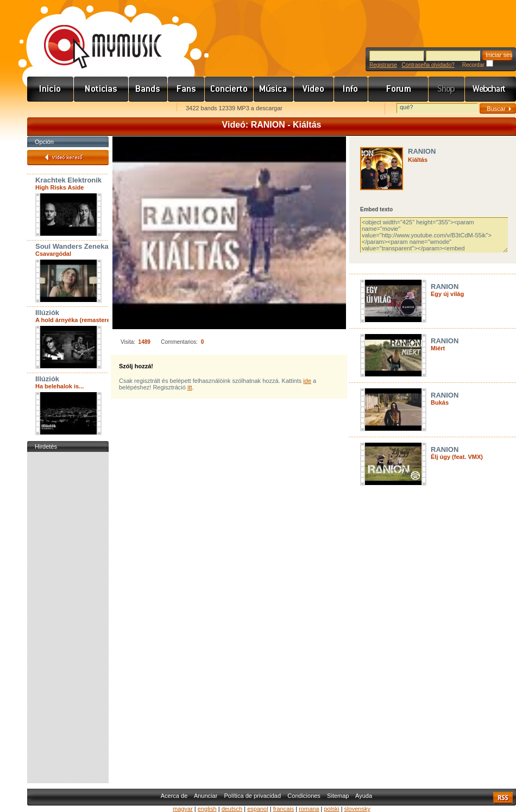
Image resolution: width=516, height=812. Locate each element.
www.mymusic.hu (94, 35)
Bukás (440, 402)
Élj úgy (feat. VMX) (457, 457)
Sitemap (338, 796)
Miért (438, 348)
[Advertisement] (68, 618)
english (207, 809)
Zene (274, 89)
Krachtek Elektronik (68, 180)
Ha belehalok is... (59, 386)
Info (351, 89)
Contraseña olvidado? (428, 65)
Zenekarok (148, 89)
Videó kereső (68, 158)
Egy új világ (447, 294)
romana (309, 809)
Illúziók (47, 313)
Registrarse (383, 65)
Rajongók (186, 89)
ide (307, 381)
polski (331, 809)
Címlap (51, 89)
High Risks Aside (59, 187)
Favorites (49, 109)
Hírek (101, 89)
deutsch (232, 809)
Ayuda (364, 796)
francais (284, 809)
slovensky (357, 809)
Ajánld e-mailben (142, 109)
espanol (258, 809)
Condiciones (304, 796)
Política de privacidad (253, 796)
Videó (314, 89)
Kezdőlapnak (96, 109)
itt (190, 387)
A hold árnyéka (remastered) (75, 320)
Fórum (398, 89)
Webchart (490, 89)
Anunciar (206, 796)
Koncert (229, 89)
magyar (183, 809)
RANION (422, 151)
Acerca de (174, 796)
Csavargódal (53, 254)
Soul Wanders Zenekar (73, 246)
